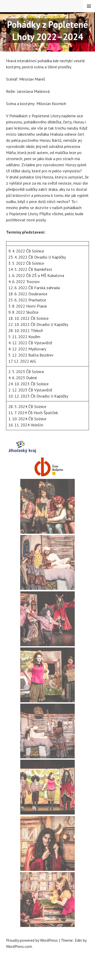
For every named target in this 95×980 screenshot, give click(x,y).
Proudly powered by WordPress (32, 940)
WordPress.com (19, 946)
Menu (89, 6)
